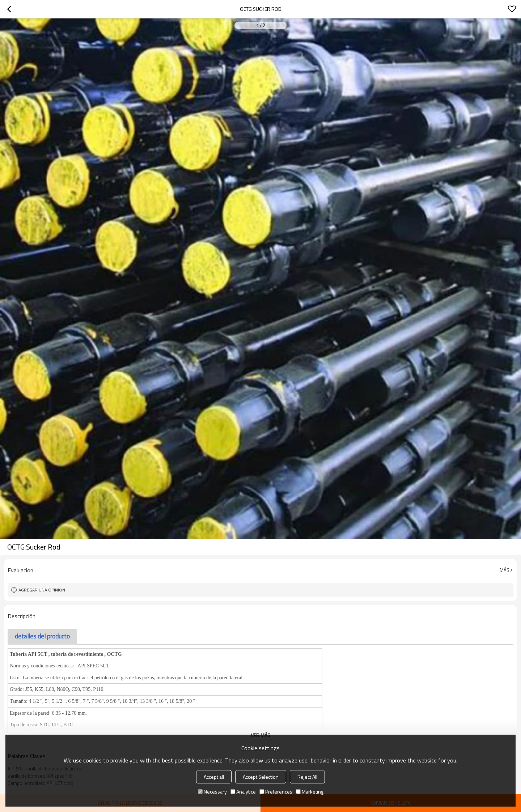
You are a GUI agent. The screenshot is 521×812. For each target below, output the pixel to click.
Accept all (214, 777)
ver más (260, 735)
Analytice (243, 792)
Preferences (276, 792)
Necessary (212, 792)
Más (505, 570)
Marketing (310, 792)
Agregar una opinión (42, 590)
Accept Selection (261, 777)
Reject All (307, 777)
